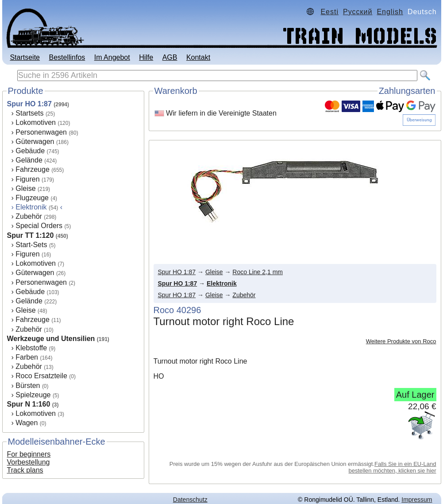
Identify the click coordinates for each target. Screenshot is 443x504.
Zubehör (29, 216)
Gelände (29, 160)
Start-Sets (31, 245)
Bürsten (28, 386)
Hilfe (146, 57)
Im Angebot (112, 57)
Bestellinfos (67, 57)
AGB (170, 57)
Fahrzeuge (33, 169)
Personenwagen (41, 132)
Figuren (27, 179)
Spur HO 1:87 (29, 104)
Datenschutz (190, 500)
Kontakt (198, 57)
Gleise (25, 188)
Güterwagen (35, 142)
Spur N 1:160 (29, 404)
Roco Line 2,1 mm (258, 272)
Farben (27, 357)
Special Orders (39, 226)
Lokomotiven (36, 122)
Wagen (27, 423)
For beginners (29, 454)
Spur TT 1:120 (31, 235)
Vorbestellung (29, 462)
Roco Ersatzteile (41, 376)
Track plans (25, 470)
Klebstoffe (31, 348)
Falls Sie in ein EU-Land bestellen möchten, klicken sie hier (393, 467)
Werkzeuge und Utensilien (51, 339)
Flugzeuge (32, 198)
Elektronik (222, 283)
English (390, 12)
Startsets (29, 113)
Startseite (25, 57)
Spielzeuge (33, 395)
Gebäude (30, 151)
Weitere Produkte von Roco (401, 341)
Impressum (417, 500)
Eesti (329, 12)
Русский (358, 12)
